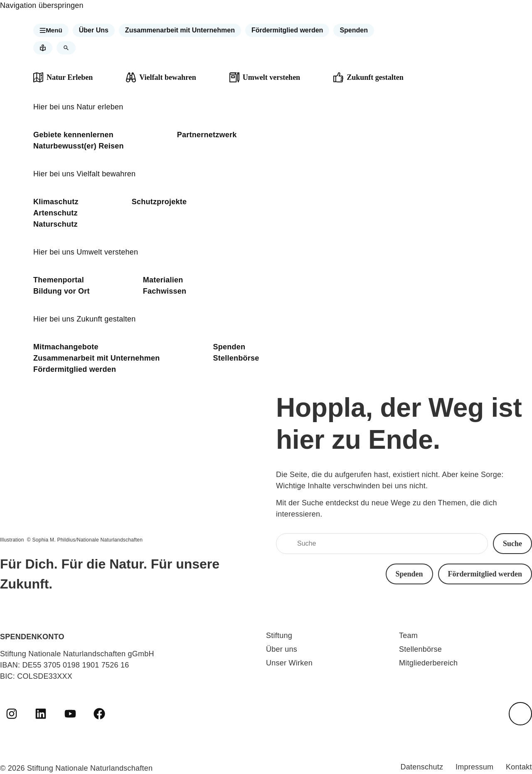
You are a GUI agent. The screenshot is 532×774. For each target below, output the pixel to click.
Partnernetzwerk (207, 135)
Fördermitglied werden (75, 369)
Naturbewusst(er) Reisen (79, 146)
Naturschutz (55, 224)
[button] (52, 30)
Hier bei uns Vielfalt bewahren (84, 174)
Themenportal (59, 280)
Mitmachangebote (66, 347)
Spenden (229, 347)
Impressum (473, 767)
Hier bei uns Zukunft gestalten (85, 319)
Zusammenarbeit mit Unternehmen (97, 358)
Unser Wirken (289, 663)
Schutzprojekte (159, 202)
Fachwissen (165, 291)
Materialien (163, 280)
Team (408, 636)
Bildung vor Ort (62, 291)
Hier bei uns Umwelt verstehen (86, 252)
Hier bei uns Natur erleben (78, 107)
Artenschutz (55, 213)
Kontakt (519, 767)
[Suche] (382, 544)
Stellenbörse (236, 358)
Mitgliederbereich (428, 663)
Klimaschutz (56, 202)
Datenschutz (418, 767)
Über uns (282, 649)
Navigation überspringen (42, 5)
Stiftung (279, 636)
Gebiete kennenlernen (73, 135)
